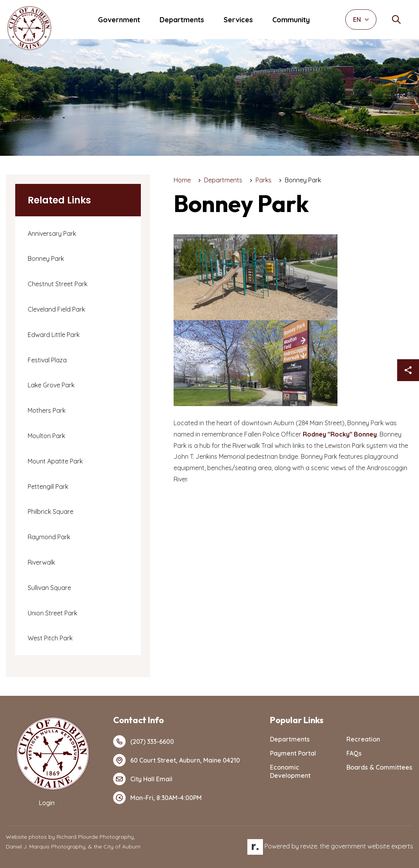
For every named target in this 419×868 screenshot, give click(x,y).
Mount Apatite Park (55, 461)
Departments (182, 20)
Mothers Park (47, 410)
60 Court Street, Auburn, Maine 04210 (177, 760)
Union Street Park (52, 613)
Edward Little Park (54, 335)
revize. (309, 846)
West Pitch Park (50, 638)
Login (47, 803)
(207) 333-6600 (144, 741)
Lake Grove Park (51, 385)
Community (291, 20)
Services (238, 20)
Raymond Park (49, 537)
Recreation (363, 739)
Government (119, 20)
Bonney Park (46, 258)
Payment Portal (293, 753)
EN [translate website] (361, 20)
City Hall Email (143, 779)
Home (182, 180)
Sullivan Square (49, 588)
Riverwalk (41, 562)
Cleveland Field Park (56, 309)
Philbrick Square (51, 512)
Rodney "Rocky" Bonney (340, 434)
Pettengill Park (48, 487)
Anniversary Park (52, 233)
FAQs (354, 753)
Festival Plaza (47, 360)
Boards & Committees (379, 767)
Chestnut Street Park (58, 284)
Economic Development (290, 771)
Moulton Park (46, 436)
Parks (264, 180)
